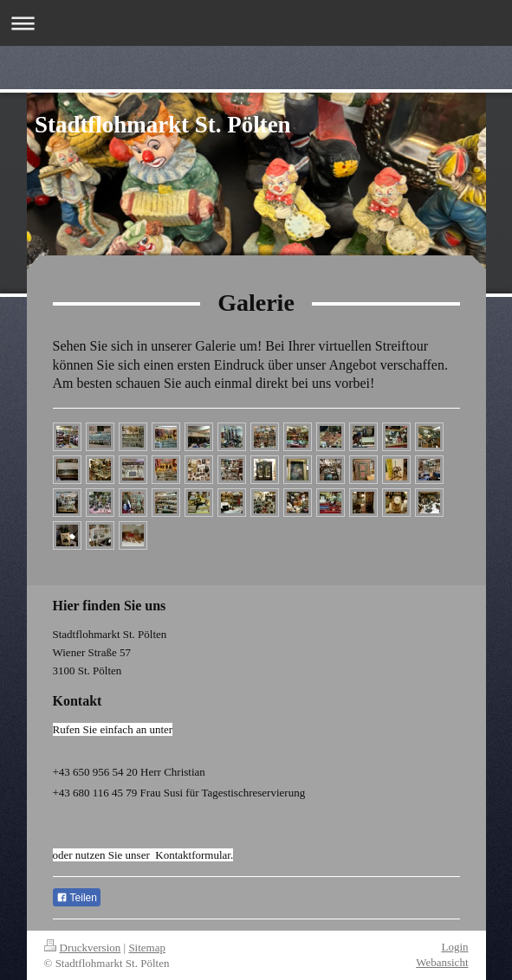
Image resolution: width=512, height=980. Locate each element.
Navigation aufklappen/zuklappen (256, 23)
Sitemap (147, 948)
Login (454, 947)
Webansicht (442, 962)
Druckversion (83, 948)
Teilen (77, 898)
